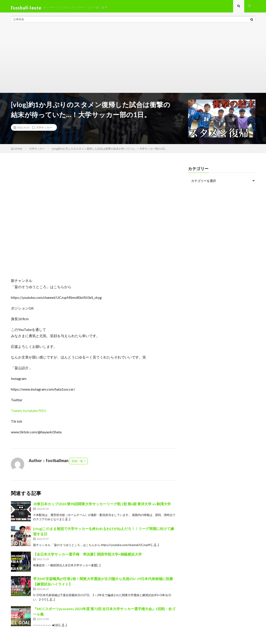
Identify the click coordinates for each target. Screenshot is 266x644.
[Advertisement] (133, 62)
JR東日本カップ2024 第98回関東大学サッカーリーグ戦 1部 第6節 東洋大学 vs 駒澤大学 (102, 507)
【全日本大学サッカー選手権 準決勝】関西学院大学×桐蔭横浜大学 (87, 557)
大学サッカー (44, 130)
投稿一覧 (77, 464)
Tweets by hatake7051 (28, 414)
